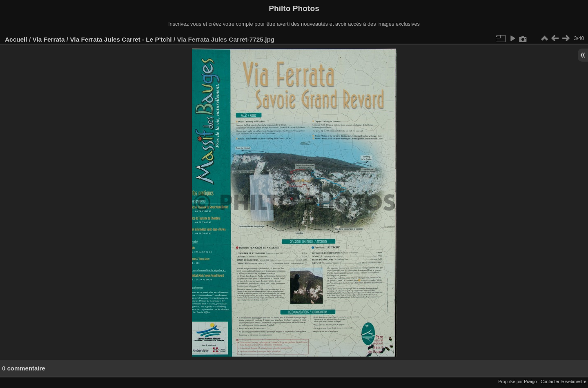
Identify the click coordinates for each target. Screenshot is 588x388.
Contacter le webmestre (563, 381)
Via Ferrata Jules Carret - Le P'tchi (121, 39)
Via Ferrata (48, 39)
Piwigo (530, 381)
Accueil (16, 39)
